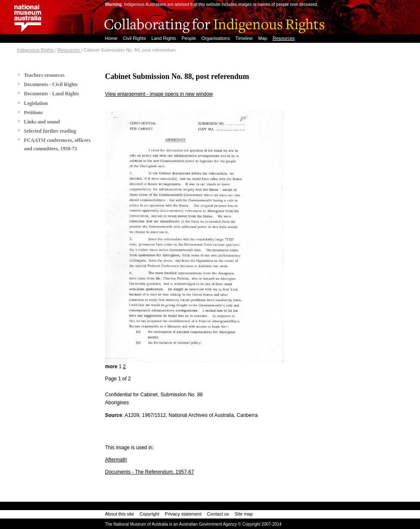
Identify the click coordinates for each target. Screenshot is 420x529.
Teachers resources (44, 75)
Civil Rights (135, 38)
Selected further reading (50, 131)
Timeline (245, 38)
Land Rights (164, 38)
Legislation (36, 103)
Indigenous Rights (36, 50)
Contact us (218, 514)
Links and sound (42, 122)
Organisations (217, 38)
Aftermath (116, 460)
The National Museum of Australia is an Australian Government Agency (171, 524)
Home (112, 38)
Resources (284, 38)
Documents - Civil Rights (51, 84)
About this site (119, 514)
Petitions (33, 113)
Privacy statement (183, 514)
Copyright (149, 514)
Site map (243, 514)
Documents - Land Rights (51, 94)
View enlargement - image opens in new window (159, 94)
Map (263, 38)
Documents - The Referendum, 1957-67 (150, 472)
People (189, 38)
